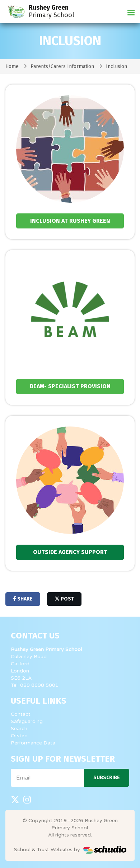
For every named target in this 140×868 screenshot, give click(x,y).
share (23, 599)
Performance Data (33, 743)
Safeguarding (27, 721)
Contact (21, 714)
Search (19, 729)
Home (12, 66)
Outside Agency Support (70, 552)
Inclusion (116, 66)
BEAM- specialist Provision (70, 386)
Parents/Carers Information (62, 66)
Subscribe (107, 778)
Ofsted (19, 736)
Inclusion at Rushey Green (70, 221)
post (64, 599)
